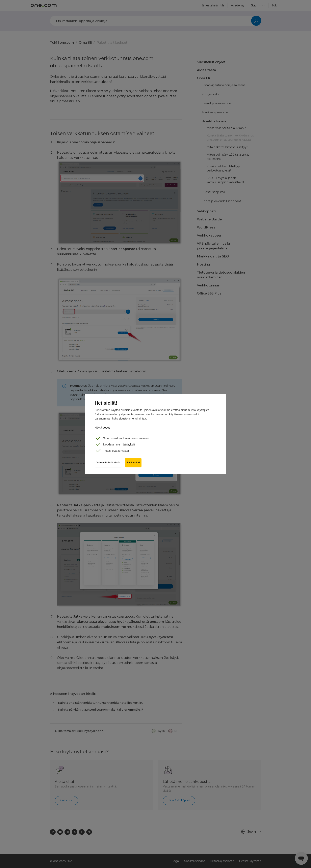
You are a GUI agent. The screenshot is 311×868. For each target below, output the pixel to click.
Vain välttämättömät (109, 463)
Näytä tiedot (102, 428)
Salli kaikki (134, 463)
